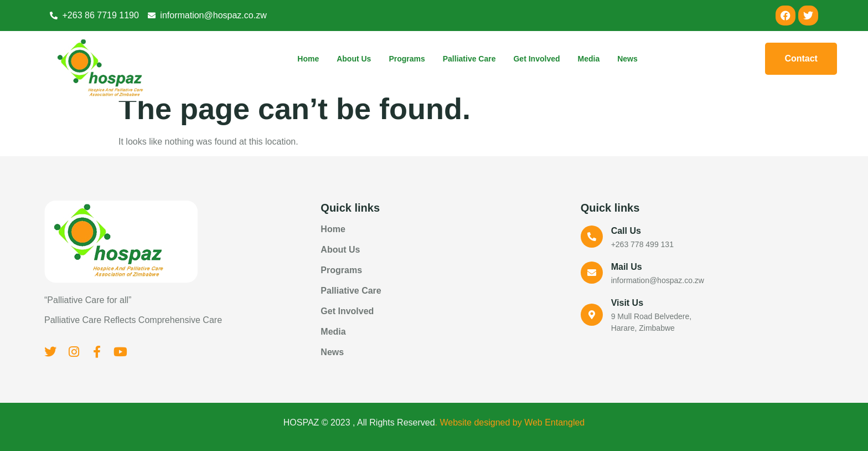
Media (589, 59)
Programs (407, 59)
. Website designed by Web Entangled (510, 422)
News (627, 59)
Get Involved (536, 59)
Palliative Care (469, 59)
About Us (354, 59)
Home (308, 59)
